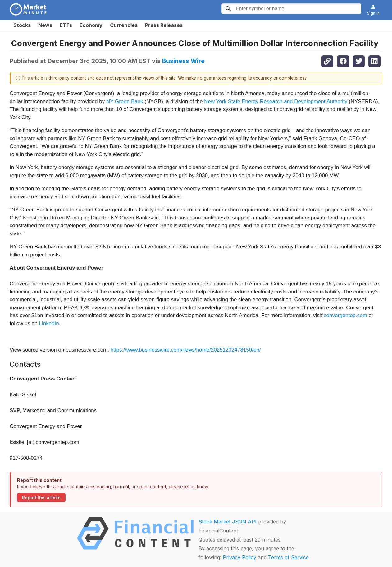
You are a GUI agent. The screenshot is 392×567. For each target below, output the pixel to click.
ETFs (66, 25)
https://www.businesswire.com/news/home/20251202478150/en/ (186, 350)
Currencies (124, 25)
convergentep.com (345, 315)
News (45, 25)
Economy (91, 25)
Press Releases (164, 25)
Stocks (22, 25)
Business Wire (183, 61)
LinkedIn (49, 323)
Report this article (41, 498)
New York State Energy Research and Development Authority (276, 101)
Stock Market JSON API (228, 522)
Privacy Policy (239, 557)
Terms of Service (288, 557)
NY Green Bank (125, 101)
